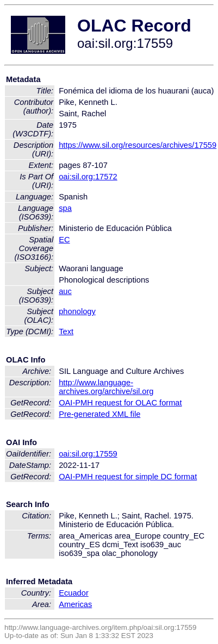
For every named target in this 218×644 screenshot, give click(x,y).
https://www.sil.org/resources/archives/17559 (138, 145)
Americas (75, 604)
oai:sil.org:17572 (88, 177)
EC (64, 240)
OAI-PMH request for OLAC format (120, 403)
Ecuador (74, 593)
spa (65, 208)
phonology (77, 311)
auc (65, 291)
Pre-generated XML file (99, 414)
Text (66, 332)
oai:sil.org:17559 (88, 454)
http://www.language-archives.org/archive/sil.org (106, 387)
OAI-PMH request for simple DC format (128, 477)
